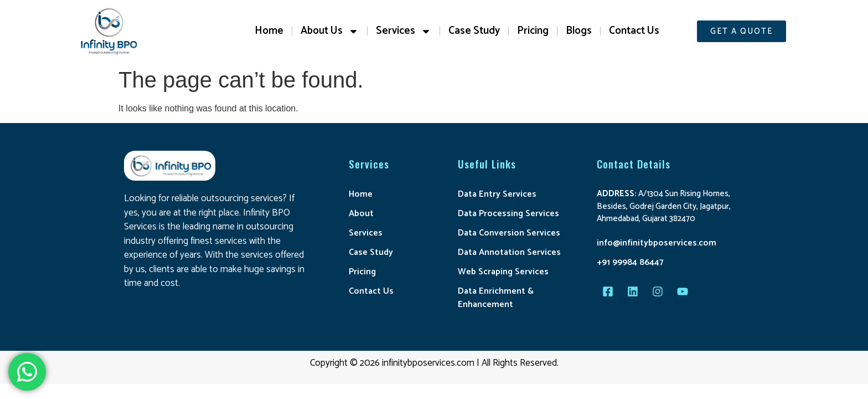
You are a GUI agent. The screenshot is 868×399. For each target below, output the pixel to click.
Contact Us (634, 31)
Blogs (579, 31)
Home (269, 31)
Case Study (474, 31)
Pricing (533, 31)
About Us (330, 31)
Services (404, 31)
